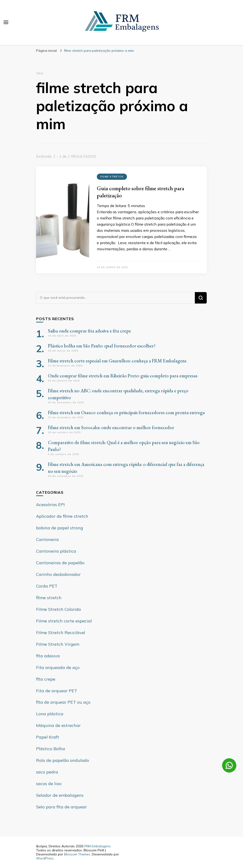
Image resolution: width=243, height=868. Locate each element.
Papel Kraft (48, 737)
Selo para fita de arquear (61, 807)
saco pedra (47, 772)
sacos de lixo (49, 784)
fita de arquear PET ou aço (63, 702)
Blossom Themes (77, 854)
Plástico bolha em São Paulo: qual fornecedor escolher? (102, 346)
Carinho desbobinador (58, 574)
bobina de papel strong (60, 528)
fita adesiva (48, 656)
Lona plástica (50, 714)
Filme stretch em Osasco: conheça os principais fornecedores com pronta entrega (126, 413)
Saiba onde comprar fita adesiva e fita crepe (89, 331)
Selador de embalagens (60, 795)
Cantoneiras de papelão (60, 563)
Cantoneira (47, 539)
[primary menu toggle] (6, 22)
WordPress (45, 858)
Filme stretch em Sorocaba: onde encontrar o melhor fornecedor (111, 427)
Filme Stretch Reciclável (61, 633)
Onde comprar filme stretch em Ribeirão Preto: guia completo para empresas (123, 376)
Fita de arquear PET (57, 691)
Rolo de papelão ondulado (63, 760)
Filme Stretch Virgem (58, 644)
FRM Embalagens (97, 846)
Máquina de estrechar (58, 725)
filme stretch (112, 177)
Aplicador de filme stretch (62, 516)
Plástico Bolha (51, 749)
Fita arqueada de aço (58, 667)
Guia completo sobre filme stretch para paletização (140, 192)
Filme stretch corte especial (64, 621)
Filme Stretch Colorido (58, 609)
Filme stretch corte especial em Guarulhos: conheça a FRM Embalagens (117, 361)
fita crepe (46, 679)
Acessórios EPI (50, 505)
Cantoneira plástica (56, 551)
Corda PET (47, 586)
